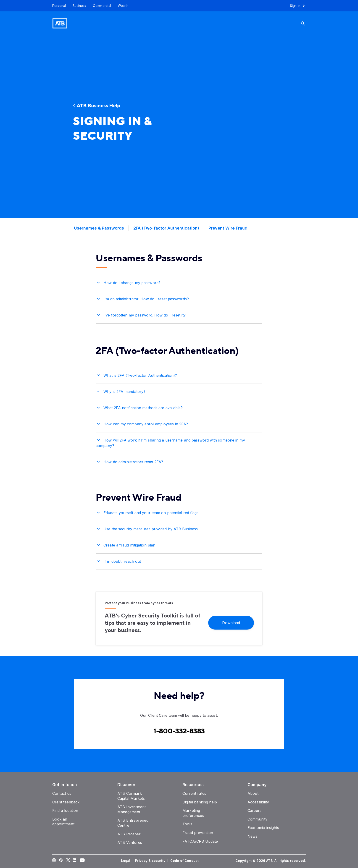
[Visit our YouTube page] (82, 861)
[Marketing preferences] (193, 813)
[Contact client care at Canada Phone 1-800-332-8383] (179, 731)
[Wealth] (123, 6)
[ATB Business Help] (114, 106)
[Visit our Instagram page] (54, 861)
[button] (179, 282)
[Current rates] (194, 793)
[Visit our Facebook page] (61, 861)
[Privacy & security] (151, 861)
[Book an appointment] (63, 822)
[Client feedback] (66, 802)
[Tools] (187, 824)
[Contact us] (62, 793)
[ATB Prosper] (129, 834)
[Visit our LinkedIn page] (75, 861)
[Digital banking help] (200, 802)
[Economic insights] (263, 828)
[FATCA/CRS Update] (200, 841)
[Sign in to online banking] (299, 6)
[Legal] (126, 861)
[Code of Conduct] (185, 861)
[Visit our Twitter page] (68, 861)
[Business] (79, 6)
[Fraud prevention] (198, 833)
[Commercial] (102, 6)
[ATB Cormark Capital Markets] (131, 796)
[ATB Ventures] (130, 842)
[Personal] (57, 6)
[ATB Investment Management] (132, 809)
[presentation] (237, 127)
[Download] (231, 622)
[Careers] (254, 810)
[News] (253, 836)
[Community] (257, 819)
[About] (253, 793)
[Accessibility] (258, 802)
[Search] (306, 23)
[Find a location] (65, 810)
